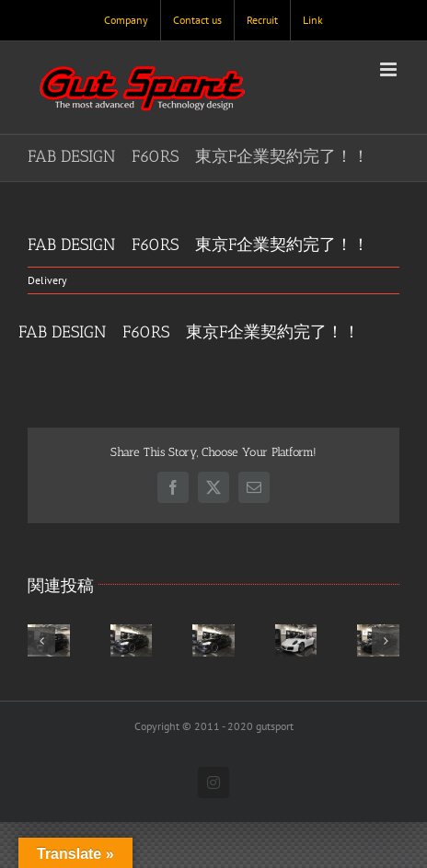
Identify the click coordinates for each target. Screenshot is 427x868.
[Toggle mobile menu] (390, 69)
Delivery (47, 280)
